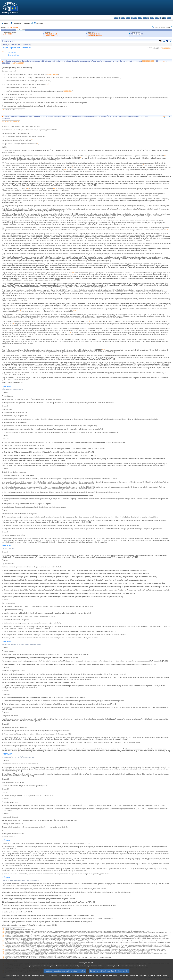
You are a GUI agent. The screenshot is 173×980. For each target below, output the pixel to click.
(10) (3, 952)
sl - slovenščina (165, 18)
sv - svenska (170, 18)
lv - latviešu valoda (144, 18)
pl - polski (156, 18)
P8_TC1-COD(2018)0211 (11, 122)
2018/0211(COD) (13, 28)
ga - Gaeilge (136, 18)
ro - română (160, 18)
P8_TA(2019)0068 (137, 34)
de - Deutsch (124, 18)
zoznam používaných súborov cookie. (154, 978)
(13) (3, 958)
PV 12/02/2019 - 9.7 (94, 34)
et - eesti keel (127, 18)
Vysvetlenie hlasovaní (95, 35)
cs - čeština (120, 18)
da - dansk (122, 18)
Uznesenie (12, 52)
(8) (3, 945)
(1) (3, 109)
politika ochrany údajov (104, 978)
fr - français (134, 18)
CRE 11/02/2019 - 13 (51, 35)
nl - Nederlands (153, 18)
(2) (3, 930)
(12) (3, 956)
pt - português (158, 18)
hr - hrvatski (139, 18)
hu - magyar (148, 18)
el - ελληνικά (129, 18)
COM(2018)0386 (148, 61)
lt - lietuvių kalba (146, 18)
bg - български (115, 18)
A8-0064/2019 (7, 34)
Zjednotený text (14, 55)
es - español (117, 18)
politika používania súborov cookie (126, 978)
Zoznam (6, 23)
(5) (3, 935)
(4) (3, 933)
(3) (3, 931)
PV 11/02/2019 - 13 (51, 34)
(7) (3, 941)
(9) (3, 949)
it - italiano (141, 18)
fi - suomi (168, 18)
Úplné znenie (40, 23)
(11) (3, 953)
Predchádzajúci (17, 23)
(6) (3, 937)
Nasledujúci (27, 23)
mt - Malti (151, 18)
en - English (132, 18)
